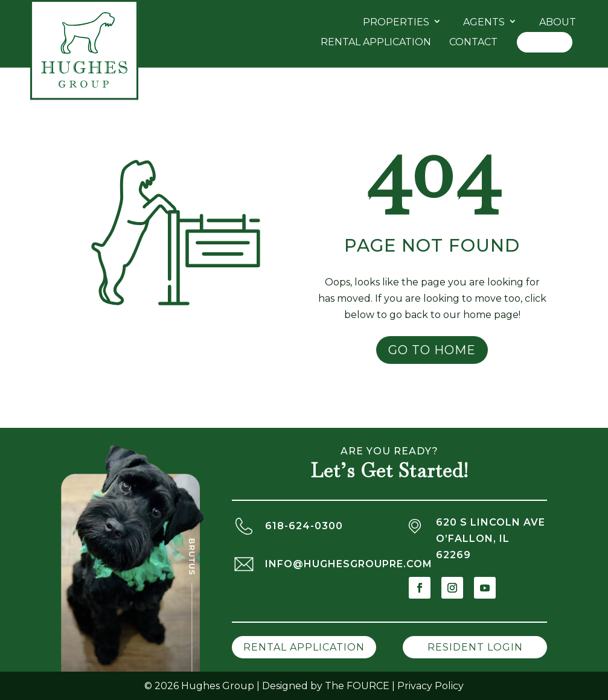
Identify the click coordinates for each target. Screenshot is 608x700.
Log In (545, 42)
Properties (396, 22)
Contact (473, 42)
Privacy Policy (430, 686)
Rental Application (376, 42)
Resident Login (475, 647)
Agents (484, 22)
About (558, 22)
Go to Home (432, 350)
